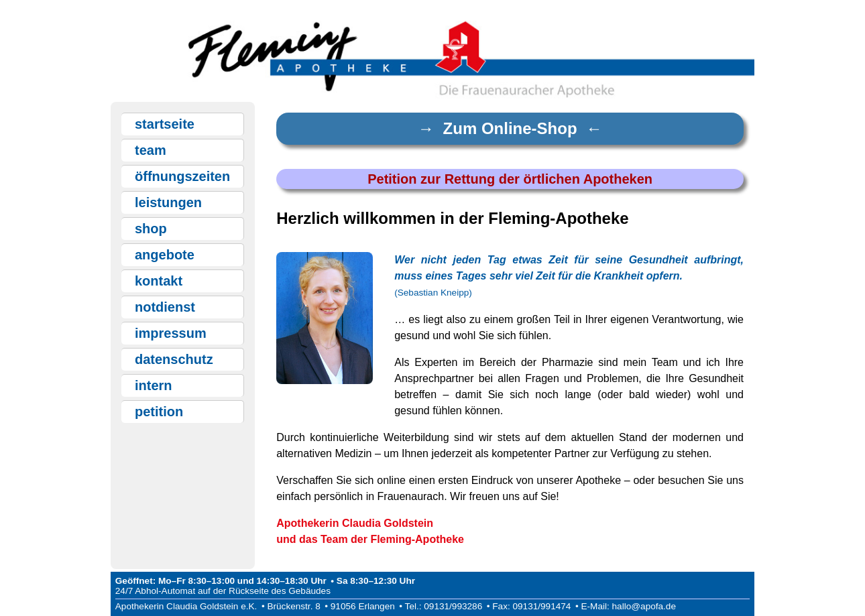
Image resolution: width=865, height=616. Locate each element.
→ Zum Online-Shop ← (510, 128)
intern (154, 385)
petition (159, 412)
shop (151, 229)
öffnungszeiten (182, 176)
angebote (165, 255)
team (151, 150)
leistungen (168, 202)
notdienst (165, 307)
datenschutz (174, 359)
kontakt (159, 281)
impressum (171, 333)
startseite (165, 124)
